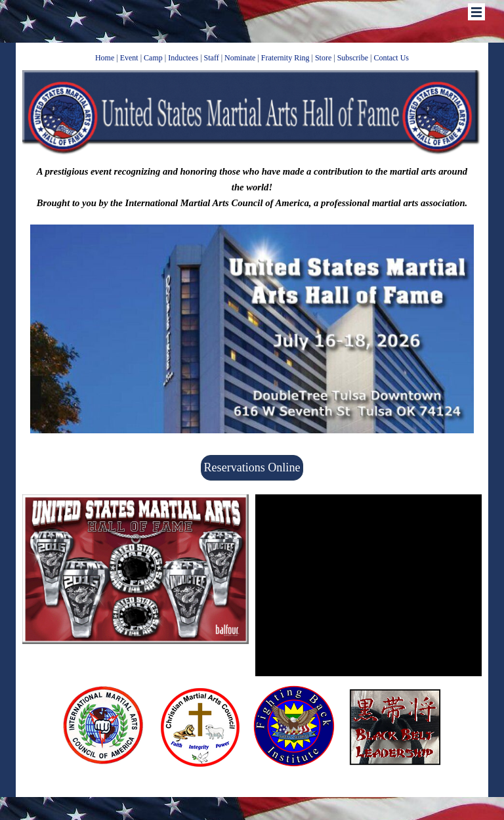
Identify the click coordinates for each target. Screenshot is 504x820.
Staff (212, 58)
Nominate (240, 58)
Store (323, 58)
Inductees (183, 58)
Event (129, 58)
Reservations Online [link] (252, 467)
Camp (153, 58)
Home (105, 58)
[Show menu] (476, 12)
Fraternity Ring (285, 58)
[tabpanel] (252, 57)
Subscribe (353, 58)
